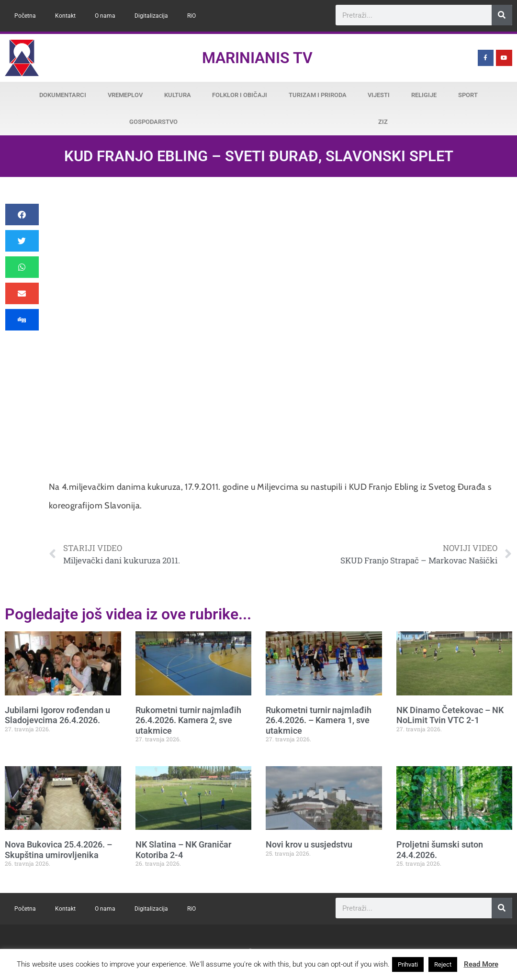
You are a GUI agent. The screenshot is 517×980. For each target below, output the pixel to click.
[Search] (502, 15)
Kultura (178, 95)
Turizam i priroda (318, 95)
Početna (25, 16)
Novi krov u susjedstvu (309, 844)
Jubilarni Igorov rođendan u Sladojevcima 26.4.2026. (57, 715)
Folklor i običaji (240, 95)
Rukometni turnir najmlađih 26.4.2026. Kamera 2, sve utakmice (188, 720)
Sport (468, 95)
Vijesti (379, 95)
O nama (105, 16)
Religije (424, 95)
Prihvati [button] (408, 964)
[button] (22, 215)
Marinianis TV (257, 58)
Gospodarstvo (153, 122)
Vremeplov (125, 95)
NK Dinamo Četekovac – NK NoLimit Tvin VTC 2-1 (450, 715)
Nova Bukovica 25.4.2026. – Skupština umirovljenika (58, 850)
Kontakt (65, 16)
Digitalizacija (151, 16)
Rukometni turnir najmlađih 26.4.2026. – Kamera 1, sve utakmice (319, 720)
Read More (481, 964)
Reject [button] (443, 964)
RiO (191, 16)
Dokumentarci (63, 95)
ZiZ (383, 122)
